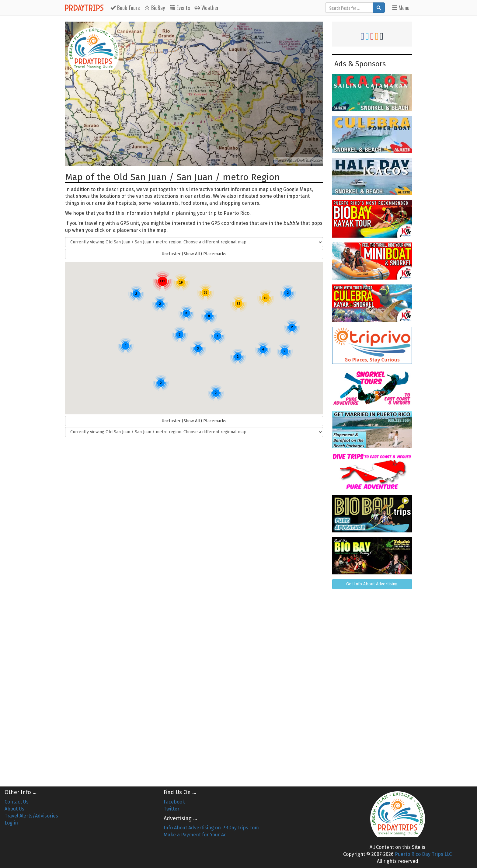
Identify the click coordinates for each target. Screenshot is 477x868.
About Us (14, 809)
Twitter (172, 809)
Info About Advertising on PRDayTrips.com (211, 828)
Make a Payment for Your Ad (195, 835)
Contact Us (17, 802)
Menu (401, 8)
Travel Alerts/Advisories (31, 816)
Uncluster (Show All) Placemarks (194, 254)
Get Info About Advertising (372, 584)
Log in (11, 823)
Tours (125, 8)
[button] (96, 281)
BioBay (155, 8)
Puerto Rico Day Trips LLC (423, 854)
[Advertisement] (372, 685)
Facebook (174, 802)
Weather (207, 8)
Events (180, 8)
